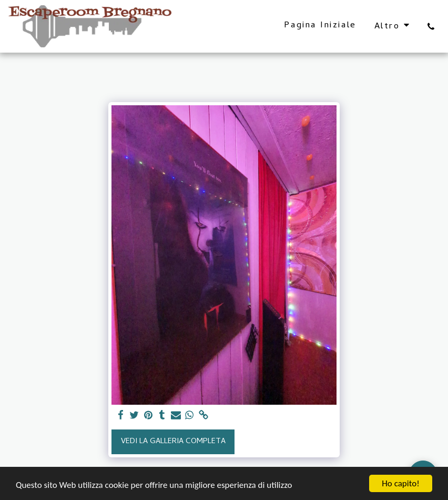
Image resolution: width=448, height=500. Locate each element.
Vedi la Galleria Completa (173, 442)
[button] (431, 26)
